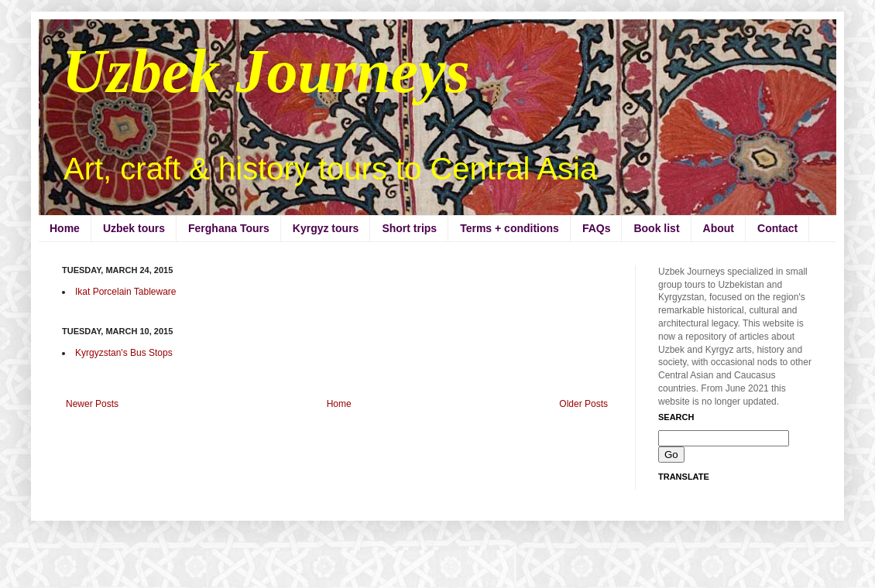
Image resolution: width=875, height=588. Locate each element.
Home (65, 228)
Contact (777, 228)
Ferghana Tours (229, 228)
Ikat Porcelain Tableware (126, 292)
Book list (656, 228)
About (719, 228)
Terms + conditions (510, 228)
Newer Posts (92, 404)
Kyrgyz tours (326, 228)
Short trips (409, 228)
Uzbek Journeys (266, 71)
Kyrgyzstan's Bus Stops (124, 353)
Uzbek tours (134, 228)
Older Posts (583, 404)
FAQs (597, 228)
